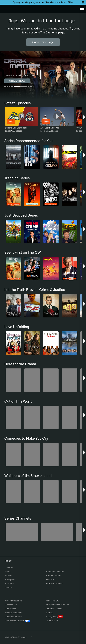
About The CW (52, 601)
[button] (84, 119)
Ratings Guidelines (14, 613)
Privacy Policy (50, 2)
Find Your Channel (54, 583)
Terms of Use (67, 2)
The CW (6, 8)
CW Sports (10, 580)
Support (9, 587)
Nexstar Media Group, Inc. (57, 605)
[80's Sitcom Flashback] (57, 532)
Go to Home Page (43, 42)
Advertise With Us (13, 617)
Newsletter (51, 580)
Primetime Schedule (55, 572)
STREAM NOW (17, 81)
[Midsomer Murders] (22, 532)
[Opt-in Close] (83, 2)
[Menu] (82, 8)
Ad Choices (11, 609)
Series (8, 572)
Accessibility (11, 605)
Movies (9, 576)
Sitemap (49, 613)
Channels (10, 583)
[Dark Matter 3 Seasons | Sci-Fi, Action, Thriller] (43, 75)
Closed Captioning (14, 601)
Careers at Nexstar (54, 609)
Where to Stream (53, 576)
